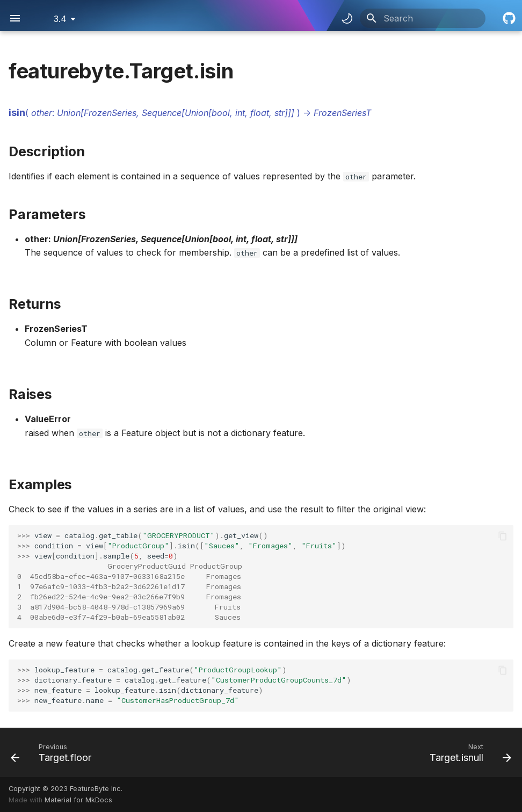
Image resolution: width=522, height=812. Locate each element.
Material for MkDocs (78, 800)
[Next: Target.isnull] (468, 752)
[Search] (423, 18)
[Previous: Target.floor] (54, 752)
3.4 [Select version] (60, 19)
